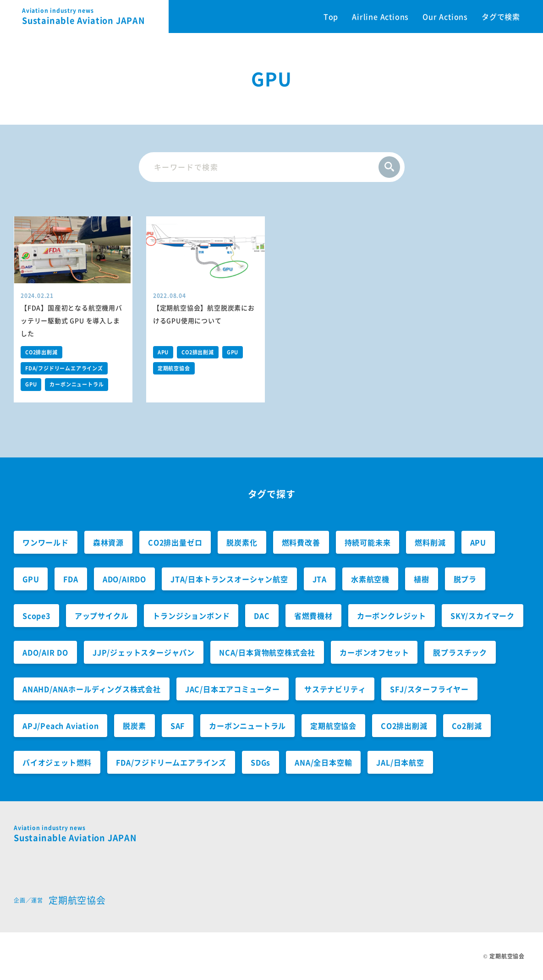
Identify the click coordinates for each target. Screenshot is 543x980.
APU (163, 352)
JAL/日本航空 (400, 762)
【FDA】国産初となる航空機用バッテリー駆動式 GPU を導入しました (71, 320)
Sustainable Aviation (95, 17)
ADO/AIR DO (45, 652)
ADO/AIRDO (124, 579)
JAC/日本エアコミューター (233, 689)
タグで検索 (501, 17)
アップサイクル (102, 616)
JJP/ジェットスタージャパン (144, 652)
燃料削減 (430, 542)
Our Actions (445, 17)
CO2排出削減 (41, 352)
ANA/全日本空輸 (323, 762)
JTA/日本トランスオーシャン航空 (229, 579)
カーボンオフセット (374, 652)
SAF (178, 726)
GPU (31, 384)
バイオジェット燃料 (57, 762)
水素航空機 (370, 579)
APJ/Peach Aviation (60, 726)
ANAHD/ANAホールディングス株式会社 (92, 689)
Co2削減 (467, 726)
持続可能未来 (368, 542)
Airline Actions (380, 17)
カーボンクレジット (392, 616)
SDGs (261, 762)
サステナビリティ (335, 689)
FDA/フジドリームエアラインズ (64, 368)
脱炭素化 (242, 542)
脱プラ (465, 579)
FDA (71, 579)
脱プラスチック (460, 652)
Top (331, 17)
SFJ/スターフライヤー (429, 689)
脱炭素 (134, 726)
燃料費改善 (301, 542)
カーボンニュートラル (77, 384)
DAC (262, 616)
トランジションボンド (191, 616)
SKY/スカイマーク (483, 616)
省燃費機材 (313, 616)
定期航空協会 (174, 368)
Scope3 (36, 616)
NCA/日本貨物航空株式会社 (267, 652)
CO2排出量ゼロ (175, 542)
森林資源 (108, 542)
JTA (320, 579)
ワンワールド (46, 542)
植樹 (422, 579)
